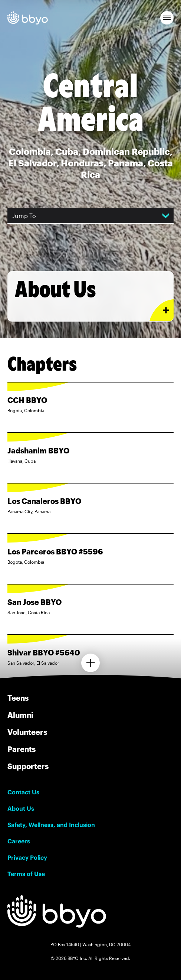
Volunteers (27, 732)
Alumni (20, 715)
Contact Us (23, 792)
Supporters (28, 766)
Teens (18, 698)
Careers (19, 841)
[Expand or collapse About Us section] (162, 310)
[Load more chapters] (90, 663)
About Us (21, 808)
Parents (22, 749)
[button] (167, 18)
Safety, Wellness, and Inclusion (51, 825)
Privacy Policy (27, 857)
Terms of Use (26, 874)
